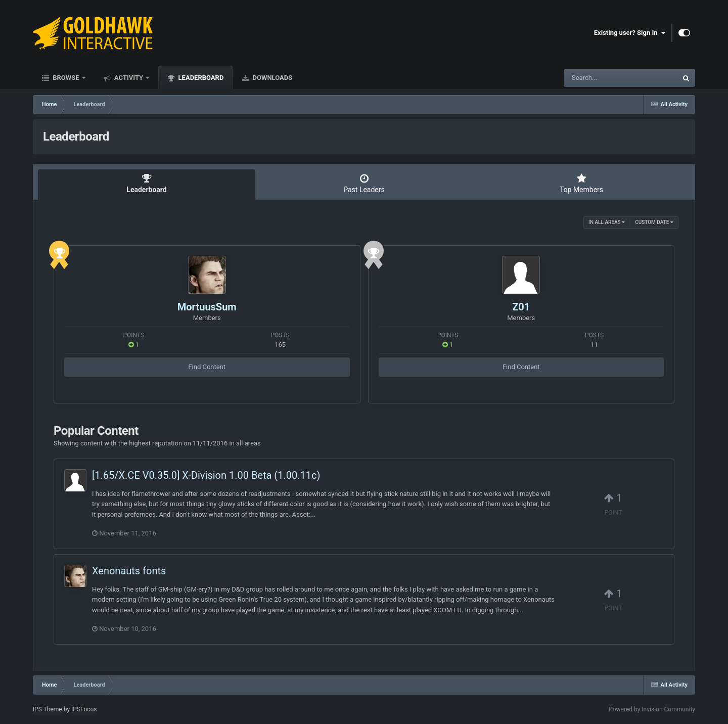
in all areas (607, 222)
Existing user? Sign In (630, 33)
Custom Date (654, 222)
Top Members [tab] (581, 184)
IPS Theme (48, 709)
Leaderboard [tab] (147, 184)
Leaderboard (200, 78)
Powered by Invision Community (652, 709)
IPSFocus (84, 709)
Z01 (521, 307)
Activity (129, 78)
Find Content (207, 367)
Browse (66, 78)
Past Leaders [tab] (364, 184)
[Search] (595, 78)
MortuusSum (207, 307)
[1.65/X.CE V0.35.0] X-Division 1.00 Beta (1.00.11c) (206, 475)
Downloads (271, 78)
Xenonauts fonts (129, 571)
